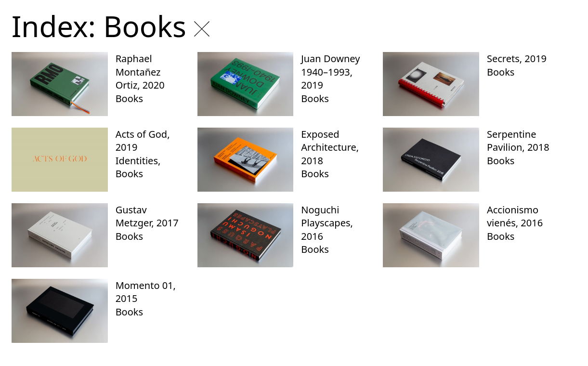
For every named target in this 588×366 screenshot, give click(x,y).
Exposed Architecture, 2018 (330, 147)
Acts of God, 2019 (143, 141)
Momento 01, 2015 (146, 292)
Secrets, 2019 (517, 59)
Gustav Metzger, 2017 (147, 216)
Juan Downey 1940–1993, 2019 (330, 72)
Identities (137, 161)
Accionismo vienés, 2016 (515, 216)
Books (129, 98)
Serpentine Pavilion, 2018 (518, 141)
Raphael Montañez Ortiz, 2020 (140, 72)
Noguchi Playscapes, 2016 (327, 223)
